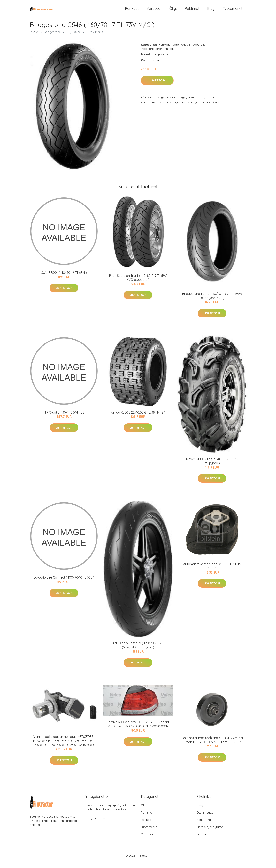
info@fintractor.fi (97, 824)
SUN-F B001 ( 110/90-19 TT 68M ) (64, 278)
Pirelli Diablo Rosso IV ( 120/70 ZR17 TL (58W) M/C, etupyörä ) (138, 651)
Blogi (211, 11)
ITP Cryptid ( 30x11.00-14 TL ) (64, 418)
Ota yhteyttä (205, 818)
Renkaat (132, 11)
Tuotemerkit (233, 11)
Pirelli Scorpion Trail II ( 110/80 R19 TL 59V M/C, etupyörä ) (138, 283)
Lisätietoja (157, 86)
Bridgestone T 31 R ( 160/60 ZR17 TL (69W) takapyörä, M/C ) (212, 301)
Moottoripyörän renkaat (157, 54)
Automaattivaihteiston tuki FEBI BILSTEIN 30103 (212, 571)
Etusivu (34, 37)
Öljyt (173, 11)
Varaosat (154, 11)
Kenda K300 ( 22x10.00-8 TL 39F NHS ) (138, 418)
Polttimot (192, 11)
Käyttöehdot (205, 825)
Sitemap (202, 840)
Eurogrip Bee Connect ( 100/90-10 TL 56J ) (64, 583)
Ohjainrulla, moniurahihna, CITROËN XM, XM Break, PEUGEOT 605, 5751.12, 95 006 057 (212, 746)
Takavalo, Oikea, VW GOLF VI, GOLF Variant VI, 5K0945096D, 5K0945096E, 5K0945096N (138, 730)
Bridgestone (197, 50)
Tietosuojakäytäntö (210, 833)
